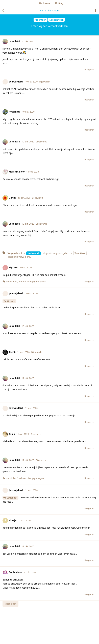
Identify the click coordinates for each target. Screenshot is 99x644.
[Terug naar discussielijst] (3, 11)
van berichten (49, 10)
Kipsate (11, 301)
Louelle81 (12, 498)
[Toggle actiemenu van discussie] (96, 11)
